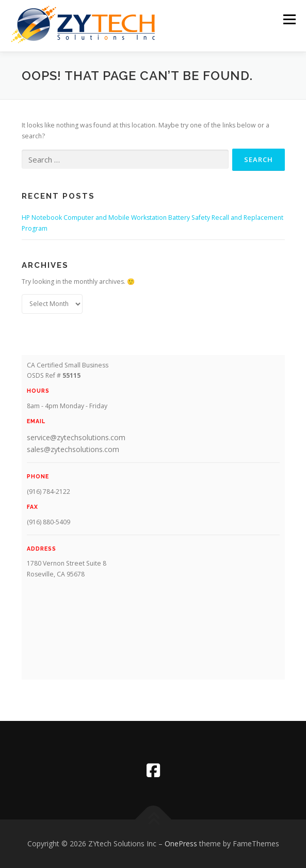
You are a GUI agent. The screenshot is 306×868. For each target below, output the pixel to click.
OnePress (181, 843)
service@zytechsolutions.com (76, 437)
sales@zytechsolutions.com (73, 449)
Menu (289, 19)
